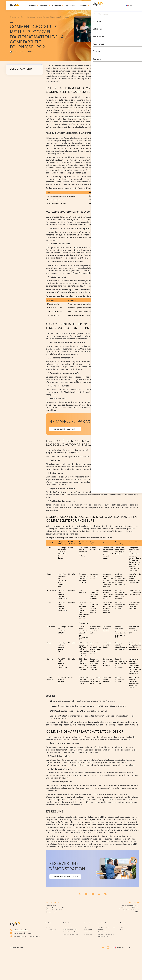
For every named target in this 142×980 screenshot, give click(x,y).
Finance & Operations (52, 930)
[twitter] (80, 897)
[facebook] (93, 897)
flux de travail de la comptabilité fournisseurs (86, 117)
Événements (87, 932)
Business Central (50, 928)
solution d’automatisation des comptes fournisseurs (114, 763)
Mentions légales (103, 937)
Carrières (101, 930)
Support (94, 6)
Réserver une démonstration (64, 432)
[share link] (105, 897)
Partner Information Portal (70, 932)
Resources (13, 17)
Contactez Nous (124, 930)
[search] (102, 6)
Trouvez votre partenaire (70, 928)
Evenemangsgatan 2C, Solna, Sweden (25, 937)
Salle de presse (103, 932)
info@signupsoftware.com (21, 934)
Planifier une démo (114, 5)
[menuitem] (122, 948)
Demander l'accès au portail (71, 935)
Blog (22, 17)
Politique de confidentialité (106, 935)
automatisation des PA (75, 141)
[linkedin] (86, 897)
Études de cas (88, 935)
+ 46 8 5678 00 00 (19, 930)
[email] (99, 897)
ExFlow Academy (88, 930)
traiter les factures (56, 351)
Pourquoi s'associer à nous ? (71, 930)
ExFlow (100, 797)
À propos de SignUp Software (107, 928)
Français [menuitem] (120, 948)
